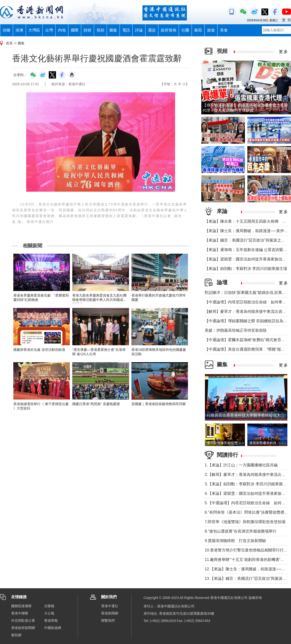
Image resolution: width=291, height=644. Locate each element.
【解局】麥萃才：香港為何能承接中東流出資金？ (247, 311)
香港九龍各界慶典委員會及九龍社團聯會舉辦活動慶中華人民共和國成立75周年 (99, 300)
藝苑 (198, 30)
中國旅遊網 (53, 628)
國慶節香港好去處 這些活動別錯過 (39, 350)
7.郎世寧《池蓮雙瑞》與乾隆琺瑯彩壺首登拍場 (245, 522)
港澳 (19, 30)
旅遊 (211, 30)
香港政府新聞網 (23, 628)
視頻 (100, 30)
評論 (139, 30)
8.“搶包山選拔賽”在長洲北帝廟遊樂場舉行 (241, 531)
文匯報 (49, 606)
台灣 (49, 30)
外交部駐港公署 (23, 620)
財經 (88, 30)
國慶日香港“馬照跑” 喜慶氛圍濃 (96, 404)
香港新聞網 (110, 613)
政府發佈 (169, 30)
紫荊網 (16, 635)
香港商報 (51, 620)
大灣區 (34, 30)
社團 (185, 30)
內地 (62, 30)
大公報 (49, 613)
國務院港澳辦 (21, 606)
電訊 (126, 30)
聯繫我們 (108, 620)
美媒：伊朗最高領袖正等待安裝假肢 (236, 330)
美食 (224, 30)
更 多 (283, 52)
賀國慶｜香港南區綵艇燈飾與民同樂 (159, 404)
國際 (75, 30)
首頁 (9, 43)
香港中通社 (110, 606)
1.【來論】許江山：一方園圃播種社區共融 (241, 465)
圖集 (113, 30)
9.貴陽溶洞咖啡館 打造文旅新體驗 (235, 541)
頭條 (7, 30)
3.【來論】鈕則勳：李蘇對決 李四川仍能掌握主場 (248, 484)
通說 (152, 30)
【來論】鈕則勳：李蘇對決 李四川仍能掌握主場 (246, 269)
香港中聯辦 (20, 613)
